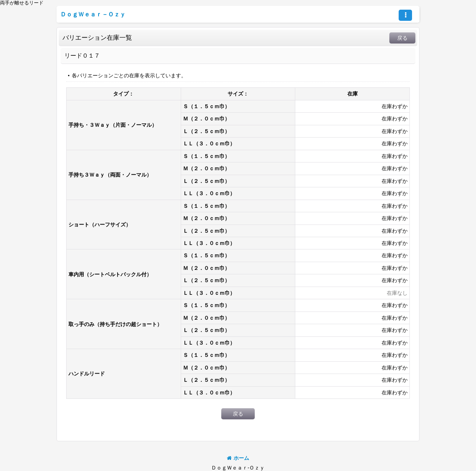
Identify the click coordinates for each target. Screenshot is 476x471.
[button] (405, 15)
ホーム (238, 458)
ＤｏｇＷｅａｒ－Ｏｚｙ (93, 14)
